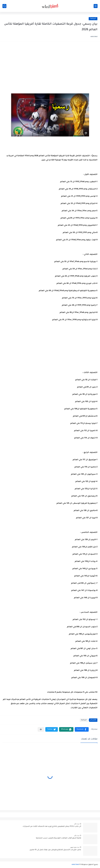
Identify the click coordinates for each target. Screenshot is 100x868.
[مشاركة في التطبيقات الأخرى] (41, 729)
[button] (82, 729)
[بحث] (4, 6)
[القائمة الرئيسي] (96, 6)
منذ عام (77, 824)
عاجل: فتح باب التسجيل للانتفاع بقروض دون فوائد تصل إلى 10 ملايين (55, 850)
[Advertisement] (50, 65)
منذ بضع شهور (75, 847)
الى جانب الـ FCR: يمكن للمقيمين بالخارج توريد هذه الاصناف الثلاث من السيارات (52, 826)
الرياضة (93, 19)
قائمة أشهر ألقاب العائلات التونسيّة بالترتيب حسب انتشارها (59, 838)
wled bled (75, 865)
